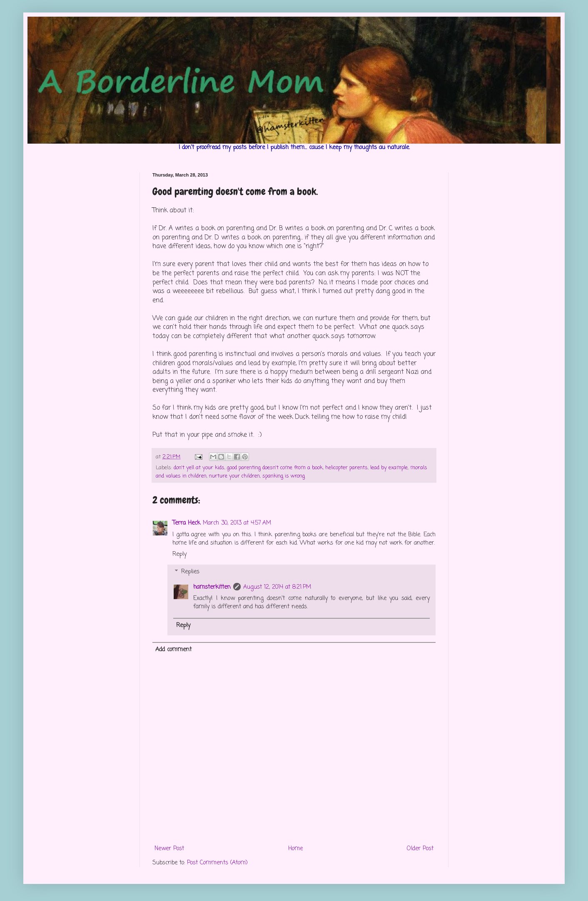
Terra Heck (186, 523)
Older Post (420, 849)
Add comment (173, 650)
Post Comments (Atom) (217, 863)
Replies (190, 572)
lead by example (389, 468)
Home (295, 849)
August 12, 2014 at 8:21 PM (277, 587)
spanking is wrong (284, 476)
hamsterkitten (212, 587)
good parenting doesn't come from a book (275, 468)
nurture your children (234, 476)
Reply (179, 554)
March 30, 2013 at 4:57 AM (237, 523)
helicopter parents (346, 468)
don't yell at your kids (199, 468)
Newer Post (169, 849)
